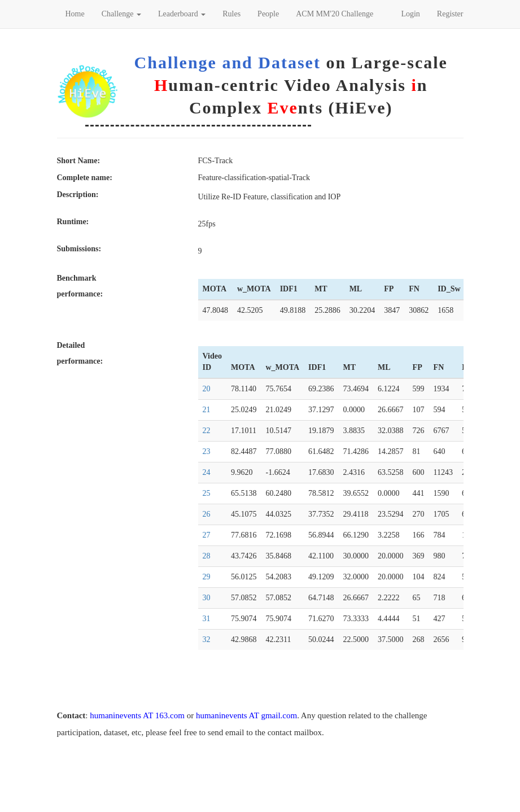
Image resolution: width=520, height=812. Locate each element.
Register (450, 14)
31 (207, 619)
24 (207, 472)
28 (207, 556)
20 (207, 389)
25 (207, 493)
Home (75, 14)
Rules (231, 14)
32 (207, 639)
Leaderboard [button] (182, 14)
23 (207, 451)
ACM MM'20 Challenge (335, 14)
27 (207, 535)
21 (207, 410)
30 (207, 598)
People (268, 14)
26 (207, 514)
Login (410, 14)
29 (207, 577)
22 (207, 431)
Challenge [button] (121, 14)
